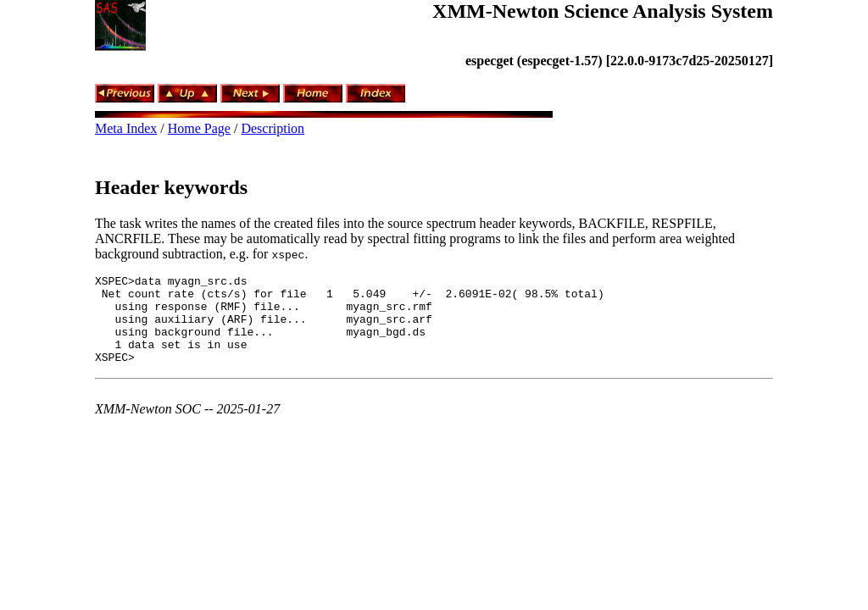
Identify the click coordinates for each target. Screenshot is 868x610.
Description (273, 128)
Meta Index (126, 128)
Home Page (199, 128)
